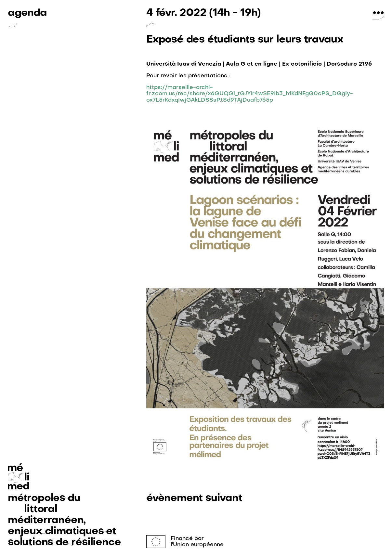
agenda (27, 13)
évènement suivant (194, 498)
